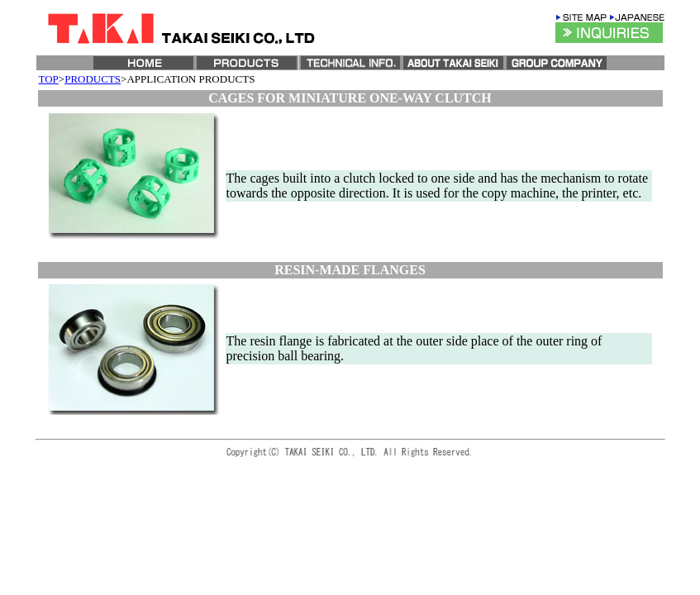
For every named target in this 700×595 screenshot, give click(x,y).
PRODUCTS (93, 79)
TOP (49, 79)
